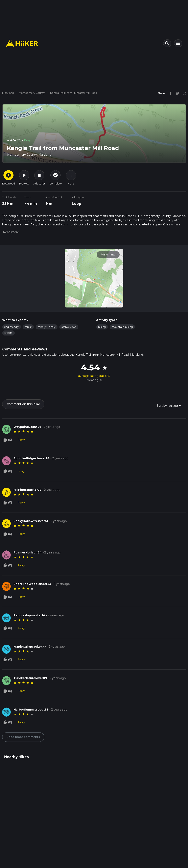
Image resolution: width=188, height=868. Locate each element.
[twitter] (177, 93)
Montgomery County (32, 93)
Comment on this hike (23, 404)
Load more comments (23, 737)
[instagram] (183, 93)
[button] (11, 232)
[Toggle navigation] (178, 43)
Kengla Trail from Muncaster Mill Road (74, 93)
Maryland (8, 93)
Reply (21, 440)
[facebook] (170, 93)
